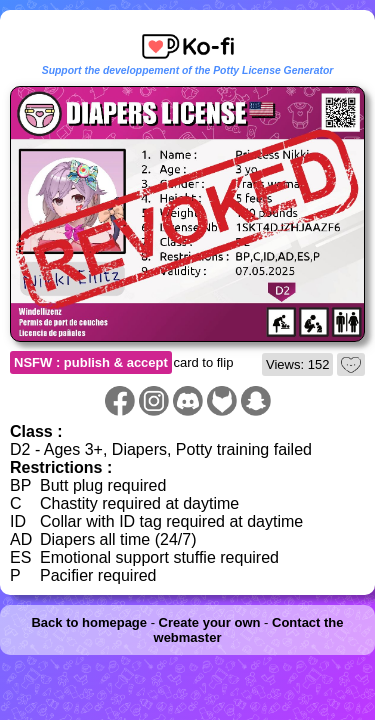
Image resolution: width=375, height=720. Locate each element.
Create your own (210, 622)
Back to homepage (89, 622)
